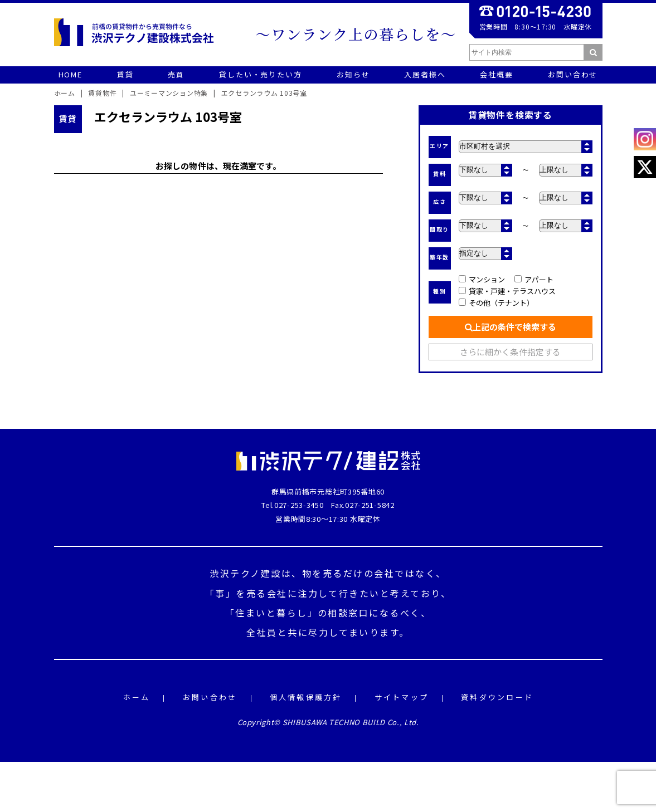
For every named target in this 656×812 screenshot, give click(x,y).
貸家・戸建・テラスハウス (507, 291)
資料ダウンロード (497, 698)
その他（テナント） (497, 303)
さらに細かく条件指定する (510, 352)
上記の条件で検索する (511, 327)
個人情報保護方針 (306, 698)
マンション (482, 279)
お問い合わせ (210, 698)
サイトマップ (402, 698)
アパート (534, 279)
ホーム (137, 698)
